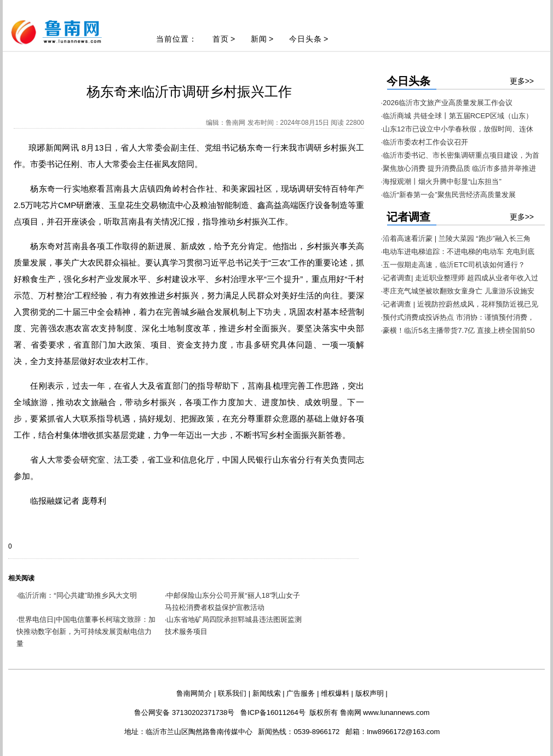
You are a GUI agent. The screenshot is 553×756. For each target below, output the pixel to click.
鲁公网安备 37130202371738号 (184, 712)
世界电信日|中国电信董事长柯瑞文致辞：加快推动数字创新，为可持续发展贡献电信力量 (86, 631)
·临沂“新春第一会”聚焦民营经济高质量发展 (448, 195)
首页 (221, 39)
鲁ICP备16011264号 (273, 712)
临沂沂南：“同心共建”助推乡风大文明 (77, 595)
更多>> (522, 81)
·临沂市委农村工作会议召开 (425, 142)
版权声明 (370, 693)
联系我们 (232, 693)
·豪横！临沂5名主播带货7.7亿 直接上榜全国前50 (458, 330)
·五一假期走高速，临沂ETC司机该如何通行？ (453, 265)
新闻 (259, 39)
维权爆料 (335, 693)
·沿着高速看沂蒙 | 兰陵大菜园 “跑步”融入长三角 (456, 238)
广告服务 (301, 693)
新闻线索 (267, 693)
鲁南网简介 (194, 693)
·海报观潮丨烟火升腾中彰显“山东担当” (441, 181)
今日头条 (306, 39)
